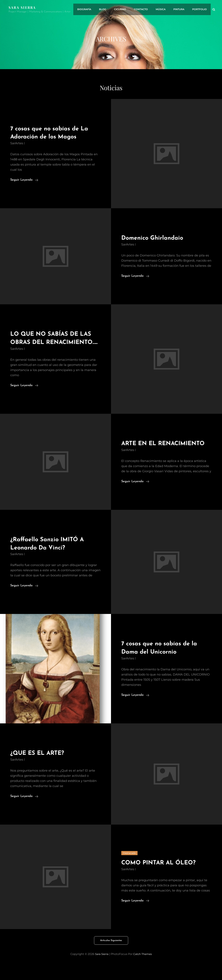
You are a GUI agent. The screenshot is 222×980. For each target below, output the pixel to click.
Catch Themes (143, 970)
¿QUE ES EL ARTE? (40, 770)
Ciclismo (125, 9)
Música (163, 9)
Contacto (144, 9)
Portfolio (200, 9)
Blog (108, 9)
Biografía (91, 9)
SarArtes (17, 143)
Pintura (180, 9)
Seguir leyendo (24, 180)
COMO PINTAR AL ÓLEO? (162, 879)
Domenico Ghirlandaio (155, 238)
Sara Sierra (23, 7)
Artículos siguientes (111, 957)
